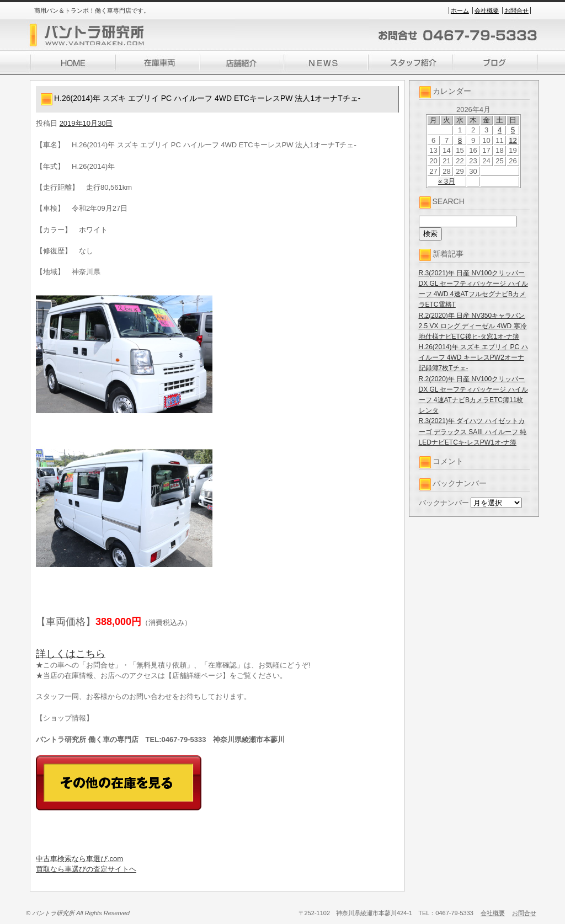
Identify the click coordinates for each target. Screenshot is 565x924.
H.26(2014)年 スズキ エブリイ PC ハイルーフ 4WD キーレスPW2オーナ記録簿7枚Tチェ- (473, 357)
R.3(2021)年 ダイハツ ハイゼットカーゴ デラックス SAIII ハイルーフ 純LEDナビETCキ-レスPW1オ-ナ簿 (473, 431)
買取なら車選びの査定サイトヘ (86, 869)
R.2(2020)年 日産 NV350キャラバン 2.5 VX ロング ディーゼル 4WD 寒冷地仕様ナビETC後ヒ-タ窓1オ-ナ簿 (473, 326)
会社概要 (487, 10)
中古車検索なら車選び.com (79, 859)
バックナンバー (444, 503)
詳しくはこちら (71, 654)
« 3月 (447, 181)
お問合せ (516, 10)
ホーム (460, 10)
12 (513, 140)
